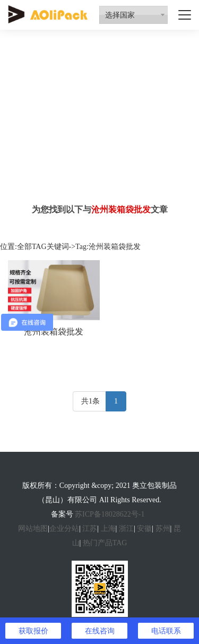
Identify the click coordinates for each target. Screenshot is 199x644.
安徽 (144, 529)
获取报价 (33, 631)
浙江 (126, 529)
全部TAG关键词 (43, 247)
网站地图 (33, 529)
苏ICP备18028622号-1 (110, 514)
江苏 (90, 529)
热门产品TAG (105, 543)
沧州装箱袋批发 (54, 332)
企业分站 (64, 529)
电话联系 (166, 631)
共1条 (90, 401)
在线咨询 (100, 631)
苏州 (163, 529)
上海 (108, 529)
